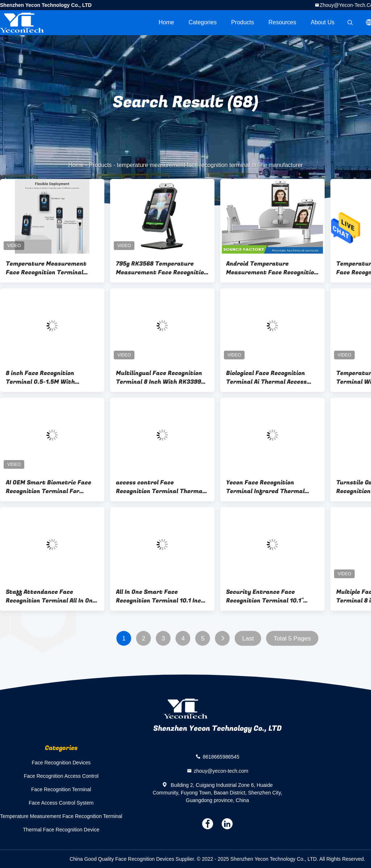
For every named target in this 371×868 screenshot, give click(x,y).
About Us (323, 22)
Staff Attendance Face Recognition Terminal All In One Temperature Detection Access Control (51, 596)
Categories (203, 22)
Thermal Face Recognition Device (61, 830)
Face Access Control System (61, 803)
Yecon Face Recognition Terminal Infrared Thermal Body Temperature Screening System (268, 487)
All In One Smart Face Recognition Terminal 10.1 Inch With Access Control (160, 596)
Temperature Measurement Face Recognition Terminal (61, 816)
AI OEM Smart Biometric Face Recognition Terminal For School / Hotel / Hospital (49, 487)
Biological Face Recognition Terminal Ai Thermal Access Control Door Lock (266, 377)
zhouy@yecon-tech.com (221, 771)
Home (166, 22)
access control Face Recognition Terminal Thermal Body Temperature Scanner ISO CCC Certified (161, 487)
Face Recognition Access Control (61, 776)
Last (248, 639)
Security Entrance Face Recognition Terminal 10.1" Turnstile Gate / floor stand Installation (267, 596)
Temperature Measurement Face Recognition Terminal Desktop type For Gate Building (51, 268)
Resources (282, 22)
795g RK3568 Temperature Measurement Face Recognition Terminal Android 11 (162, 268)
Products (243, 22)
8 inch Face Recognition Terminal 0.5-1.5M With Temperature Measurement (46, 377)
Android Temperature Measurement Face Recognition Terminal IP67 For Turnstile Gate (272, 268)
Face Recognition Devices (61, 763)
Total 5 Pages (292, 639)
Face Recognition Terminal (61, 789)
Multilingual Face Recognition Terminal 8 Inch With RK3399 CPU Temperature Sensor (159, 377)
